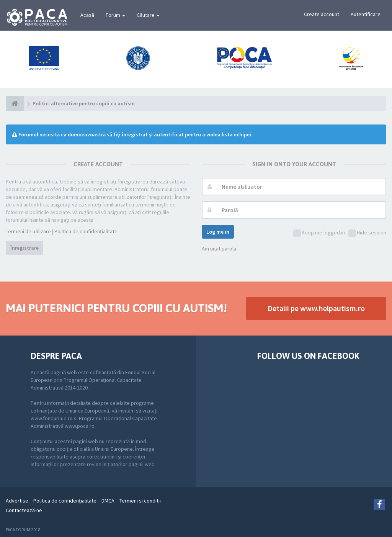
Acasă (87, 15)
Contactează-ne (24, 510)
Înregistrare (24, 248)
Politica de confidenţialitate (86, 231)
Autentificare (366, 14)
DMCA (108, 501)
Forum (115, 15)
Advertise (17, 501)
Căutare (148, 15)
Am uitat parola (219, 249)
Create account (322, 14)
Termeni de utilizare (28, 231)
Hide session (367, 233)
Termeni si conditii (140, 501)
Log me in (218, 232)
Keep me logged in (319, 233)
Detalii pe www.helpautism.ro (316, 308)
